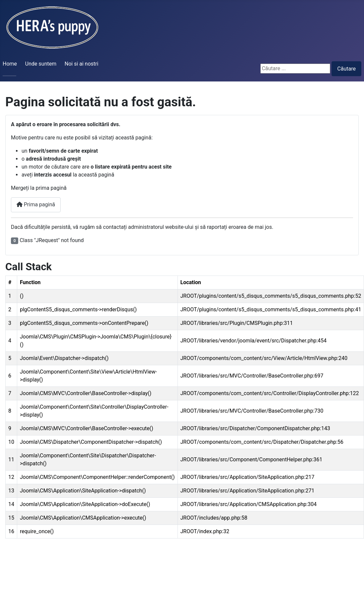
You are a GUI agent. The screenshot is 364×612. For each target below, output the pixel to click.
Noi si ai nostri (81, 64)
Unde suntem (41, 64)
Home (10, 64)
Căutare (346, 69)
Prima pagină (36, 204)
